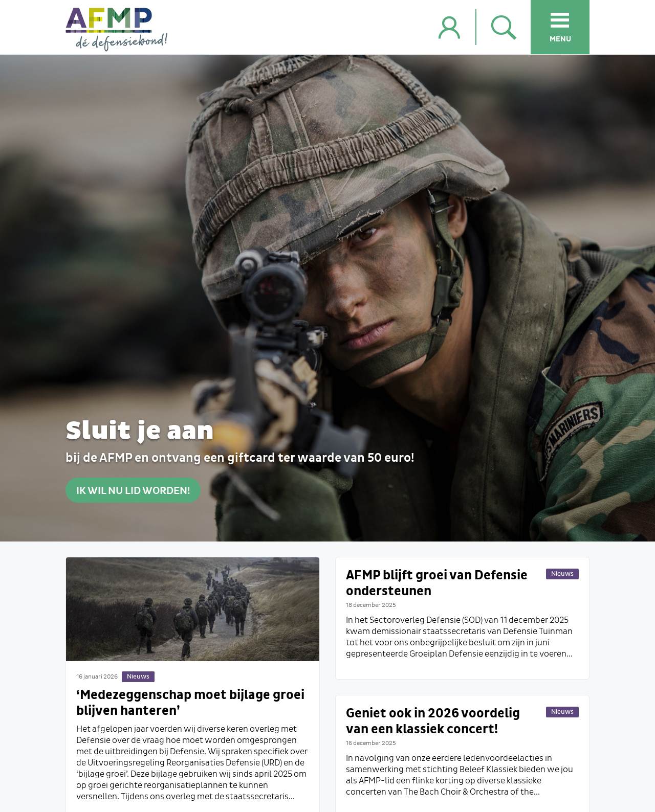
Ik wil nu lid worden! (133, 491)
